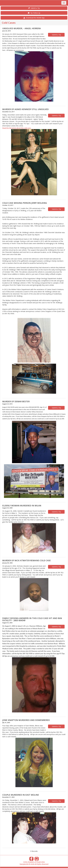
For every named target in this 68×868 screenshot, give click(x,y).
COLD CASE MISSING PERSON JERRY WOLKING (25, 203)
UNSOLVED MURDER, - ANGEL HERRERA (22, 28)
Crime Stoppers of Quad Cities (34, 862)
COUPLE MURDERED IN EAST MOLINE (21, 795)
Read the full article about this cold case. (17, 128)
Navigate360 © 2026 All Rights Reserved (34, 864)
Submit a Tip (34, 8)
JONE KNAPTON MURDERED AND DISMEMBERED (26, 720)
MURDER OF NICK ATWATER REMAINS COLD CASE (27, 560)
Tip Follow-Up (34, 13)
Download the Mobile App (34, 18)
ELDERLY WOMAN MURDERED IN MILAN (22, 506)
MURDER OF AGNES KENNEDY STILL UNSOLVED (25, 109)
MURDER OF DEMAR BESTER (16, 401)
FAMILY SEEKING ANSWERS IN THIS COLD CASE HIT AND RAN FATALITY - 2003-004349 (32, 619)
